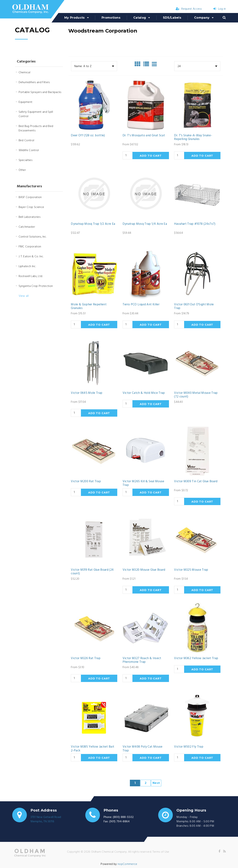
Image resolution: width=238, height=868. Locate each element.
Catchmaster (27, 227)
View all (24, 296)
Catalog (140, 18)
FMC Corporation (30, 247)
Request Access (189, 9)
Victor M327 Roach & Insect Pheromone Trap (142, 660)
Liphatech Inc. (27, 266)
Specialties (26, 160)
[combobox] (94, 66)
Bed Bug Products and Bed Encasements (36, 128)
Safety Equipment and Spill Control (36, 114)
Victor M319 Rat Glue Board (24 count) (92, 572)
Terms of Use (161, 852)
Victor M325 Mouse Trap (191, 570)
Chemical (25, 73)
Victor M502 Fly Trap (189, 747)
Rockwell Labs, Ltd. (31, 276)
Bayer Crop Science (31, 207)
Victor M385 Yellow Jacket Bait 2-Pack (93, 749)
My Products (75, 18)
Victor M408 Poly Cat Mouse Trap (143, 749)
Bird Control (26, 141)
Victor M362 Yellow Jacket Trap (196, 658)
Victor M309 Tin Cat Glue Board (196, 482)
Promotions (111, 18)
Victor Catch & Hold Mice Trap (144, 393)
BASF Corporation (30, 197)
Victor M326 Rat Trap (86, 658)
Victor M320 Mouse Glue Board (144, 570)
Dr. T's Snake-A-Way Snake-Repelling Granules (193, 138)
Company (202, 18)
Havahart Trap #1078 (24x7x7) (195, 224)
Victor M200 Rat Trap (86, 482)
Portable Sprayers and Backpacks (40, 92)
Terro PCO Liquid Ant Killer (141, 305)
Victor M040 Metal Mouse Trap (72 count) (196, 395)
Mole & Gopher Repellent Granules (89, 307)
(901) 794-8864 (119, 822)
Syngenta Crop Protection (36, 286)
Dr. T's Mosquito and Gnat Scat (144, 136)
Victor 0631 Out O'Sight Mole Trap (194, 307)
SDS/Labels (172, 18)
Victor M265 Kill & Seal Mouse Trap (143, 483)
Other (22, 170)
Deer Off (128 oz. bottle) (88, 136)
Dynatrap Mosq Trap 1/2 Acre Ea (93, 224)
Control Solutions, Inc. (33, 237)
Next (156, 783)
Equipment (26, 102)
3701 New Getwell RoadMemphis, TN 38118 (46, 819)
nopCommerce (127, 864)
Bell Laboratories (29, 217)
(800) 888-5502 (123, 817)
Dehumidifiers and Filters (34, 82)
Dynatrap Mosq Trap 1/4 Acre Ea (145, 224)
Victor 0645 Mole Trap (87, 393)
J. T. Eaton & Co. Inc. (31, 257)
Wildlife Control (29, 150)
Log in (220, 9)
